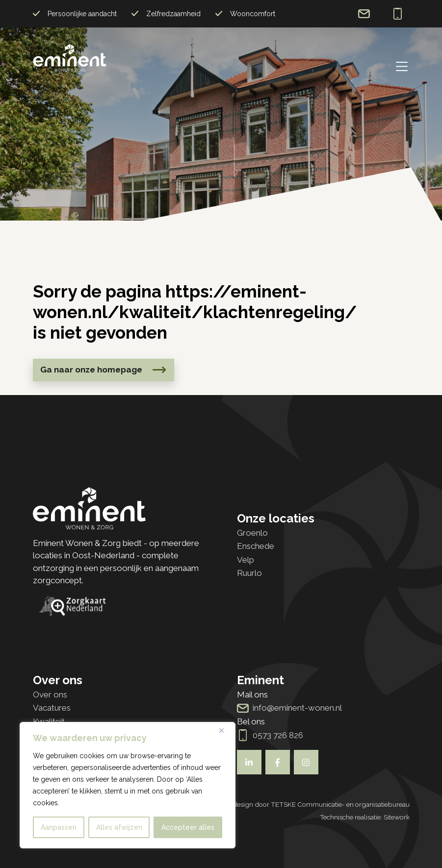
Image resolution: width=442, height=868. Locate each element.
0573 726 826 (397, 14)
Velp (246, 560)
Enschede (256, 546)
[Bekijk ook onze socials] (249, 762)
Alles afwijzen (119, 827)
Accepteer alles (188, 827)
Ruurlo (249, 573)
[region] (128, 785)
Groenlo (252, 533)
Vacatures (52, 708)
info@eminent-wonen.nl (364, 14)
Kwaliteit (49, 721)
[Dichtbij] (225, 730)
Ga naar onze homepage (91, 370)
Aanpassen (59, 827)
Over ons (50, 694)
